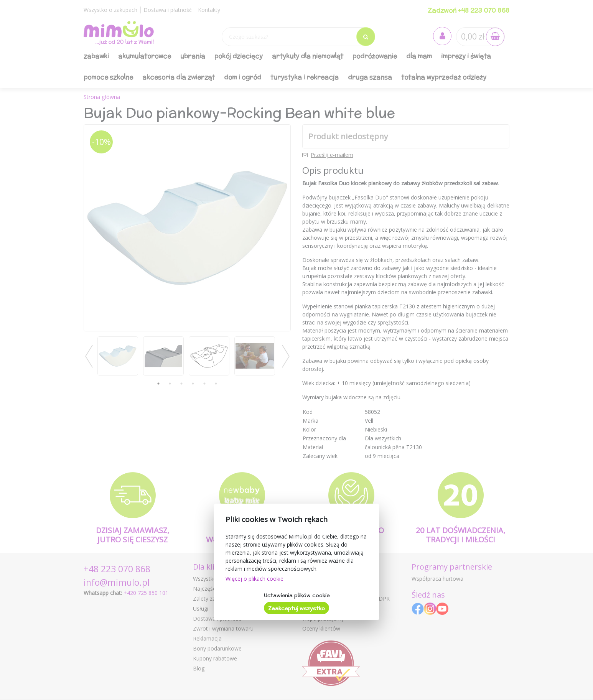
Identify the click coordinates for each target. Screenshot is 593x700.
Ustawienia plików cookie (297, 595)
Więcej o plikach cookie (254, 579)
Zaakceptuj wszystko (296, 608)
